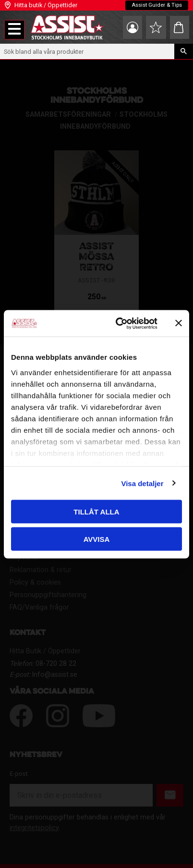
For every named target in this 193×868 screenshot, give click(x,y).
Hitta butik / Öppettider (46, 5)
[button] (14, 30)
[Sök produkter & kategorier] (87, 51)
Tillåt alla (96, 512)
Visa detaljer (142, 483)
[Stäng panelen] (179, 323)
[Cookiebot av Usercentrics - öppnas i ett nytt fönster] (118, 323)
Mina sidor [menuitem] (133, 27)
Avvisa (97, 539)
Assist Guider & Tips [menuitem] (157, 5)
